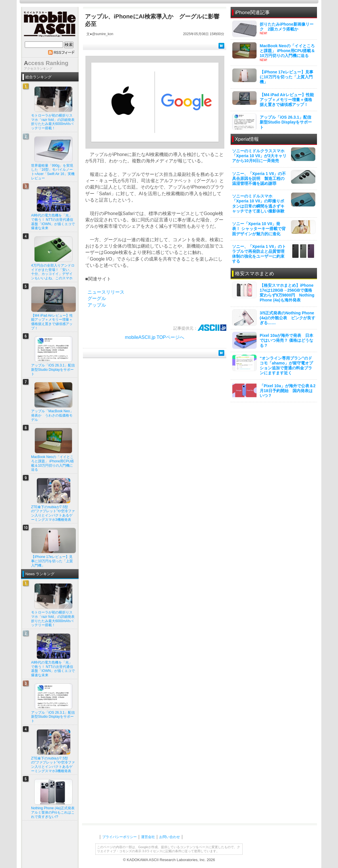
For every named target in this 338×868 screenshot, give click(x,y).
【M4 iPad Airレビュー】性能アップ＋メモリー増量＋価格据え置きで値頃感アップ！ (287, 100)
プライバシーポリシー (119, 837)
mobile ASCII (50, 26)
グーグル (97, 298)
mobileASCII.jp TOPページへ (155, 337)
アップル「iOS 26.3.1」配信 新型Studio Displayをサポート (287, 122)
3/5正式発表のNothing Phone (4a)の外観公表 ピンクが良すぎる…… (287, 318)
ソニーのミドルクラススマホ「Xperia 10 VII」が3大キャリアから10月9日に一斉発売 (259, 156)
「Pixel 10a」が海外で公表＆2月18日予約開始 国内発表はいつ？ (288, 391)
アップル (97, 305)
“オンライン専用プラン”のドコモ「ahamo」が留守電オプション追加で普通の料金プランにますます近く (286, 366)
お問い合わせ (170, 837)
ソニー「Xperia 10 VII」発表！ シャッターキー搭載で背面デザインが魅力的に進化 (259, 229)
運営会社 (148, 837)
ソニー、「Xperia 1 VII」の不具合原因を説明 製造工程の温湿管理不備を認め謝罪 (259, 178)
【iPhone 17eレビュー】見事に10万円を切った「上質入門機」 (286, 77)
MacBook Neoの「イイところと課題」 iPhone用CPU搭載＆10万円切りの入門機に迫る (287, 51)
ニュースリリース (106, 292)
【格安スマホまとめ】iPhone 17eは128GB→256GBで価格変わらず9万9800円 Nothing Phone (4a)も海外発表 (287, 293)
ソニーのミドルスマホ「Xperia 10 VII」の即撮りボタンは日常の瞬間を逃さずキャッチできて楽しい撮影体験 (258, 204)
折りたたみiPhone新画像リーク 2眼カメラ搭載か (287, 27)
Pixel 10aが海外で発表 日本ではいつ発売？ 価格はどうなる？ (286, 340)
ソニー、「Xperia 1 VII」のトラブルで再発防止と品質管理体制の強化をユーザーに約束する (259, 254)
